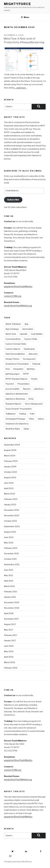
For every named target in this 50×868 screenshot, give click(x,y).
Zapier (26, 429)
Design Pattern (12, 359)
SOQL (31, 399)
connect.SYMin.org (13, 296)
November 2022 (12, 516)
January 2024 (10, 467)
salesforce (39, 389)
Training (23, 414)
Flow (8, 369)
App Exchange (12, 329)
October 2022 (10, 521)
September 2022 (12, 526)
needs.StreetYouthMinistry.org (18, 306)
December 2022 (12, 510)
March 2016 (10, 662)
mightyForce (17, 4)
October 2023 (10, 472)
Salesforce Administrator (17, 394)
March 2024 (10, 456)
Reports (27, 389)
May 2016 (9, 651)
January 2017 (10, 641)
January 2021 (10, 597)
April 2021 (9, 581)
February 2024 (11, 461)
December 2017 (11, 619)
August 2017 (10, 624)
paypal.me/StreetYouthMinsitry (18, 286)
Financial (36, 364)
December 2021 (11, 554)
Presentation (23, 384)
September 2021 (12, 564)
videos (41, 419)
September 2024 (12, 445)
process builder (12, 389)
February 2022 (11, 548)
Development (29, 359)
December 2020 (12, 603)
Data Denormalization (15, 354)
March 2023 (10, 494)
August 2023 (10, 477)
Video (32, 419)
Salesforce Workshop (15, 399)
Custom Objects (13, 349)
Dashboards (29, 349)
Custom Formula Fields (16, 344)
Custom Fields (31, 339)
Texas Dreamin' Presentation (19, 409)
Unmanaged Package (15, 419)
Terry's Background (34, 404)
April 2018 (9, 613)
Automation (28, 329)
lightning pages (13, 374)
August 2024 (10, 450)
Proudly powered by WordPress (18, 862)
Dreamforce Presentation (17, 364)
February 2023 (11, 499)
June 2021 (9, 570)
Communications (13, 339)
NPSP (26, 374)
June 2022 (9, 537)
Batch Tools (11, 334)
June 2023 (9, 483)
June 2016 (9, 646)
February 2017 (11, 635)
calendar (23, 334)
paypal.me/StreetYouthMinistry (18, 817)
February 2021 (11, 592)
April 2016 (9, 657)
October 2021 (10, 559)
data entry (33, 354)
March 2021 (9, 586)
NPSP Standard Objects (16, 379)
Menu (25, 17)
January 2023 (10, 505)
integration (18, 369)
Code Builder (37, 334)
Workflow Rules (13, 429)
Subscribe (13, 200)
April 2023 (9, 488)
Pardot (34, 379)
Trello (32, 414)
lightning (31, 369)
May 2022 (9, 543)
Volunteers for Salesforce (17, 424)
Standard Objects (13, 404)
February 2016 (11, 668)
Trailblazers (11, 414)
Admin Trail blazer (13, 324)
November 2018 (12, 608)
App (26, 324)
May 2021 (9, 575)
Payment (10, 384)
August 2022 (10, 532)
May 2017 (9, 630)
